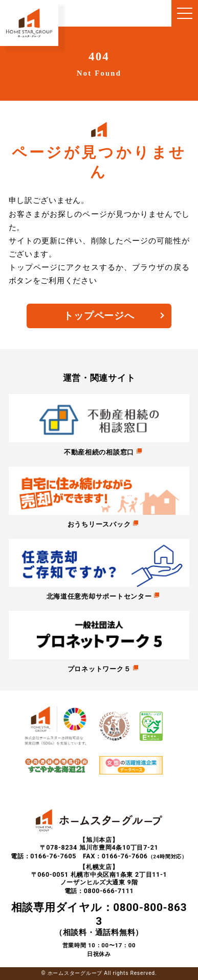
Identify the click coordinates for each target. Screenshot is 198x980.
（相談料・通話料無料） (99, 919)
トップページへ (99, 316)
